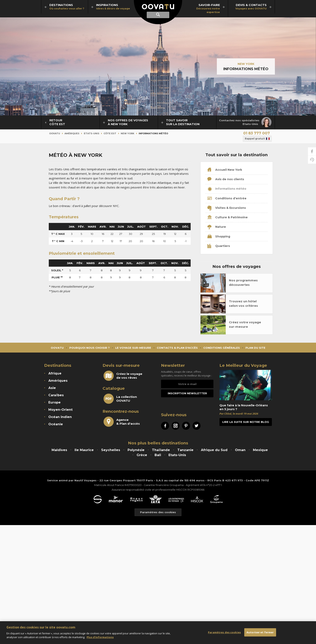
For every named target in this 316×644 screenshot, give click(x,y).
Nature (217, 227)
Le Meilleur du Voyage (243, 365)
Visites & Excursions (227, 208)
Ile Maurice (84, 450)
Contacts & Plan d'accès (177, 348)
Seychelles (111, 450)
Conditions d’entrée (227, 199)
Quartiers (219, 246)
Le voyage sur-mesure (133, 348)
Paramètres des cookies (224, 632)
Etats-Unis (92, 133)
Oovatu (55, 133)
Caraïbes (56, 395)
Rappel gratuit (257, 139)
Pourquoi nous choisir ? (89, 348)
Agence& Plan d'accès (122, 422)
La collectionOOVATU (120, 399)
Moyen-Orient (60, 410)
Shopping (219, 237)
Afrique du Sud (214, 450)
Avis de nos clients (226, 179)
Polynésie (136, 450)
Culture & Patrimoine (228, 217)
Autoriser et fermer (260, 632)
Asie (52, 388)
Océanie (56, 424)
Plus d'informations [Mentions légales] (100, 637)
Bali (158, 455)
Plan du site (255, 348)
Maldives (59, 450)
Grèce (142, 455)
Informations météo (227, 189)
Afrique (55, 373)
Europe (55, 402)
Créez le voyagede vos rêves (123, 376)
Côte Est (110, 133)
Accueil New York (225, 170)
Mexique (260, 450)
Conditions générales (222, 348)
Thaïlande (161, 450)
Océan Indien (60, 417)
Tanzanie (185, 450)
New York (246, 64)
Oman (240, 450)
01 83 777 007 (257, 133)
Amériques (72, 133)
